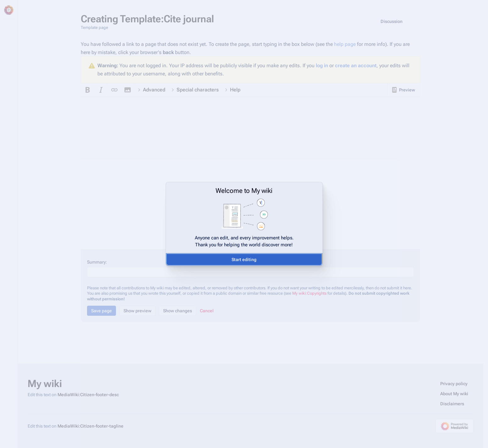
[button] (244, 260)
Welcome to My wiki (244, 191)
